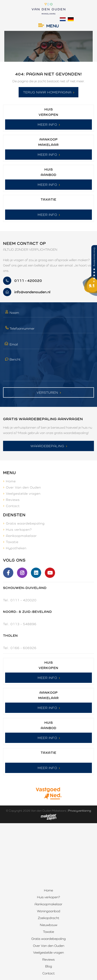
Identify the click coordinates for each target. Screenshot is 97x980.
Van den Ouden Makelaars (48, 811)
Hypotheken (16, 548)
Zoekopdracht (48, 918)
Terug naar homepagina (47, 92)
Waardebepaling (47, 446)
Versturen (47, 393)
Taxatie (12, 542)
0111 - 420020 (23, 600)
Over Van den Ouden (23, 487)
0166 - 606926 (23, 648)
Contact (13, 506)
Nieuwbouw (49, 925)
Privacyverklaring (80, 811)
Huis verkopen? (19, 530)
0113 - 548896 (23, 624)
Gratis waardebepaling (25, 523)
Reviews (13, 500)
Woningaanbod (49, 911)
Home (11, 481)
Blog (49, 966)
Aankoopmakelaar (21, 536)
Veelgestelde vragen (23, 494)
